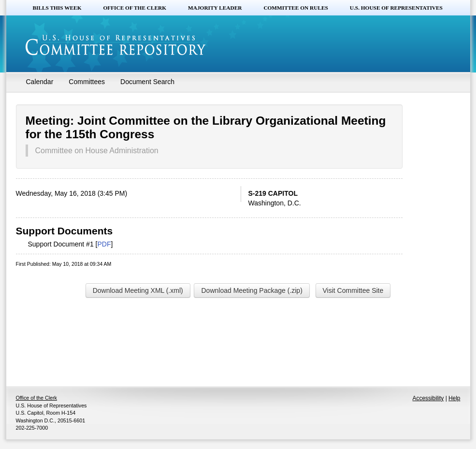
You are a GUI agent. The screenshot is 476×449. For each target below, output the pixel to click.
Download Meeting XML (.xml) (138, 290)
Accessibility (428, 398)
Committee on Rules (296, 8)
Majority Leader (215, 8)
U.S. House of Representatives (396, 8)
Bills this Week (57, 8)
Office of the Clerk (135, 8)
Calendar (40, 82)
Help (454, 398)
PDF (104, 244)
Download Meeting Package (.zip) (252, 290)
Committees (87, 82)
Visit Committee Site (353, 290)
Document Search (147, 82)
